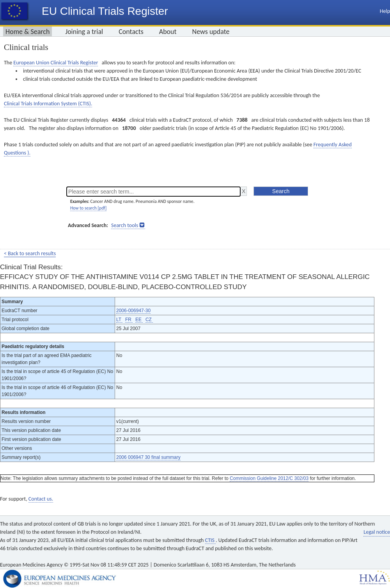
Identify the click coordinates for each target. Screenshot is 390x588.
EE (139, 320)
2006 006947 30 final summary (148, 457)
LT (119, 320)
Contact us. (41, 499)
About (168, 32)
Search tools (125, 225)
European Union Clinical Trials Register (56, 63)
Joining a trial (84, 32)
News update (211, 32)
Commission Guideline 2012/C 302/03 (269, 478)
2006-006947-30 (133, 311)
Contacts (131, 32)
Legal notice (377, 532)
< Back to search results (30, 253)
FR (129, 320)
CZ (149, 320)
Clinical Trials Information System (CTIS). (48, 104)
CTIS (210, 540)
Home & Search (27, 32)
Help (385, 11)
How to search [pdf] (88, 208)
